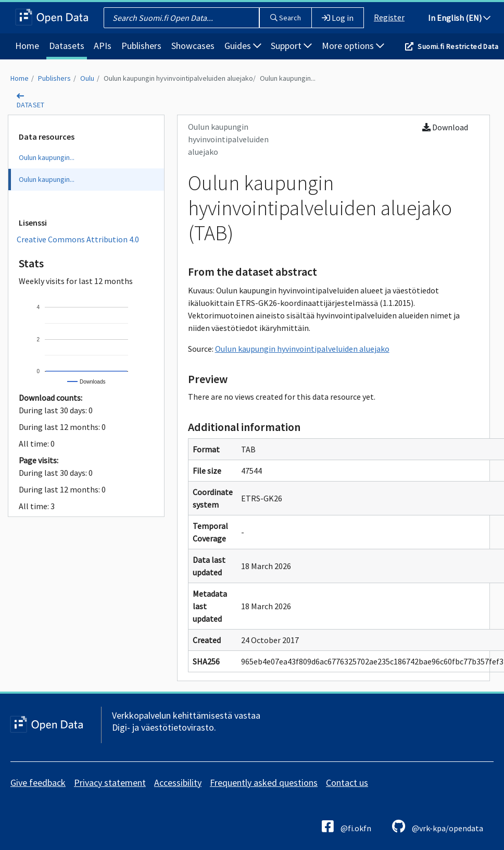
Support (291, 46)
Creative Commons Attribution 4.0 (78, 239)
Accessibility (178, 783)
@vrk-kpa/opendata (438, 826)
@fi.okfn (346, 826)
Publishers (141, 46)
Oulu (87, 78)
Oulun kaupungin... (288, 78)
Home (27, 46)
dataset (31, 105)
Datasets (67, 46)
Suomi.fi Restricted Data (458, 46)
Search (286, 18)
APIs (103, 46)
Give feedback (38, 783)
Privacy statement (110, 783)
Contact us (347, 783)
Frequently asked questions (264, 783)
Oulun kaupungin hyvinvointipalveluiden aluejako (178, 78)
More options (353, 46)
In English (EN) (459, 18)
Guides (243, 46)
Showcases (193, 46)
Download (445, 127)
